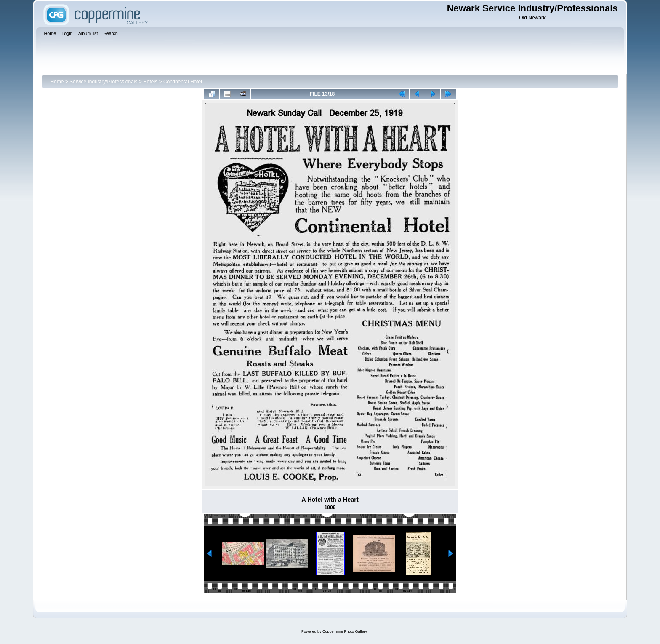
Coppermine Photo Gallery (345, 631)
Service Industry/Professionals (103, 82)
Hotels (150, 82)
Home (57, 82)
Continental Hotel (183, 82)
